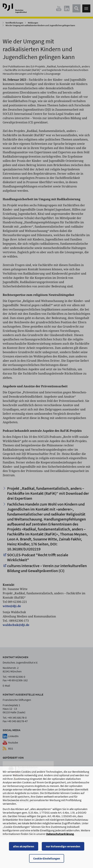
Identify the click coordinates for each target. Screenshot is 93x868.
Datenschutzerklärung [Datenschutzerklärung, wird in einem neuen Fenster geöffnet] (60, 836)
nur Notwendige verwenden (63, 849)
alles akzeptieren (24, 849)
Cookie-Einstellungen (47, 861)
